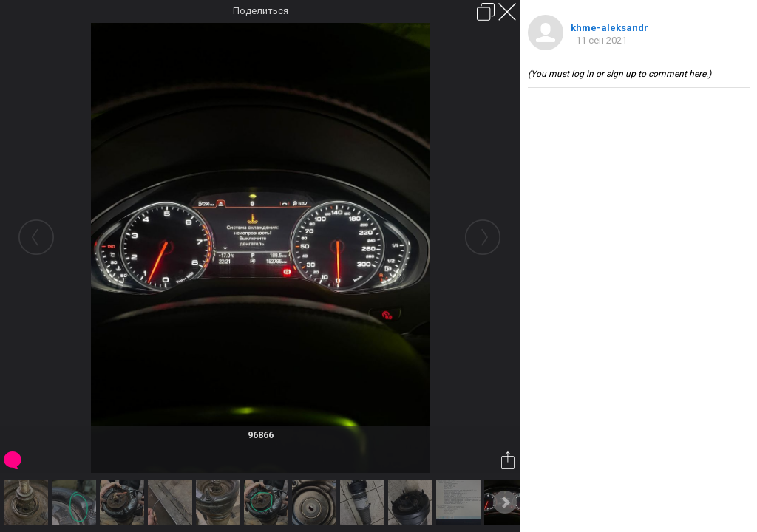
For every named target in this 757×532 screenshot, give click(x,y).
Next (505, 502)
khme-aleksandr (610, 28)
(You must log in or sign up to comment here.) (619, 74)
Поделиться (261, 11)
